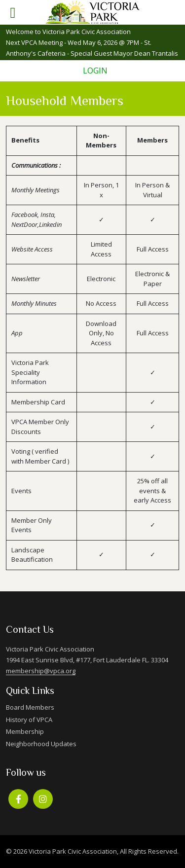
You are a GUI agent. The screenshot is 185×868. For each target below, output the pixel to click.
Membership (25, 731)
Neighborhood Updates (41, 744)
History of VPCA (29, 720)
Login (95, 71)
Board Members (30, 707)
